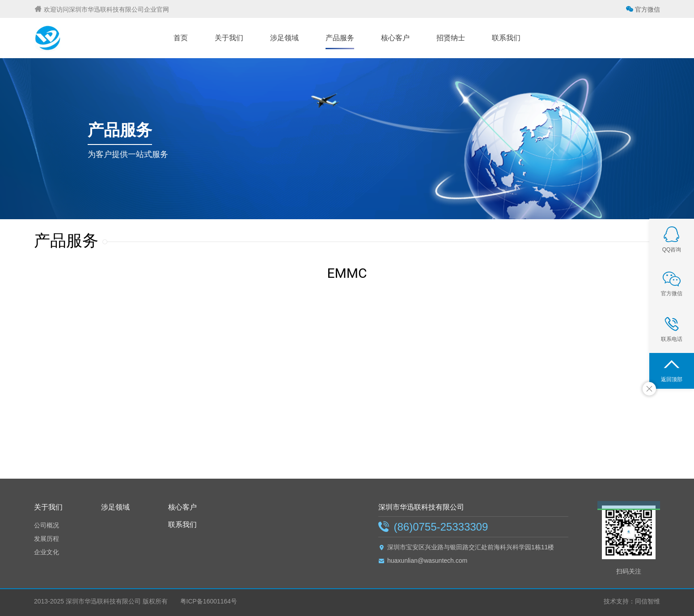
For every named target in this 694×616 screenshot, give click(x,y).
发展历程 (47, 539)
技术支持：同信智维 (632, 601)
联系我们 (182, 525)
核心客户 (182, 507)
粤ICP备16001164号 (208, 601)
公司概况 (47, 525)
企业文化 (47, 552)
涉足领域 (115, 507)
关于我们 (48, 507)
